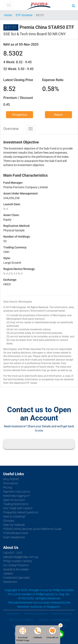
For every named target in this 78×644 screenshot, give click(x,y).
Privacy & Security (36, 614)
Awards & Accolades (16, 569)
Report (58, 115)
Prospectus (20, 115)
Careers (8, 574)
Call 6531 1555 (13, 553)
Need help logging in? (17, 496)
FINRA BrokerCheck (16, 533)
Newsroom (10, 582)
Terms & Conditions (21, 620)
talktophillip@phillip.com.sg (20, 557)
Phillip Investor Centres (18, 561)
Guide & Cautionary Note (54, 620)
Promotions (11, 483)
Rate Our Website (14, 525)
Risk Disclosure (62, 614)
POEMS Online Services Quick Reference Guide (32, 529)
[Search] (73, 6)
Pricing (7, 487)
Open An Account (14, 500)
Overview (11, 129)
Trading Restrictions (16, 504)
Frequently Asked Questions (21, 512)
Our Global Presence (16, 565)
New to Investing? (14, 516)
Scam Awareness (14, 537)
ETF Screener (24, 15)
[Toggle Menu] (9, 5)
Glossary (9, 521)
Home (8, 15)
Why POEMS (11, 479)
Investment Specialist (17, 578)
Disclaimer (13, 614)
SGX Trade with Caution (18, 508)
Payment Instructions (17, 492)
